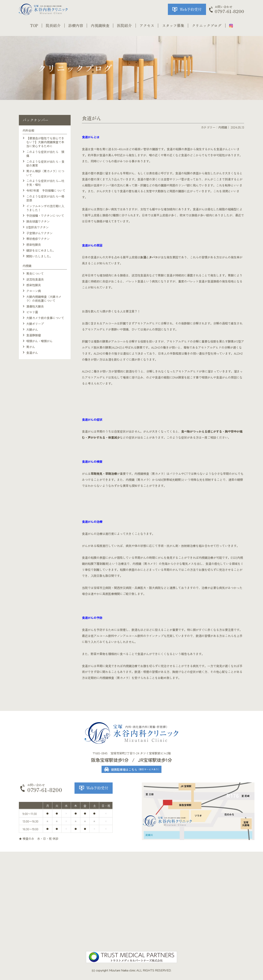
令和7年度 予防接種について (46, 190)
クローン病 (34, 291)
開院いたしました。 (39, 256)
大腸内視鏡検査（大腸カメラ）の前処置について (44, 298)
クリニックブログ (207, 25)
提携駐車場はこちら (136, 769)
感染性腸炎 (34, 244)
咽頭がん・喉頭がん (39, 341)
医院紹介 (124, 25)
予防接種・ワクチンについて (45, 215)
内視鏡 (223, 127)
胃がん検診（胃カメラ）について (45, 173)
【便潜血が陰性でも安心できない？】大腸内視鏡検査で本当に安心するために (45, 142)
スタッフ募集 (173, 25)
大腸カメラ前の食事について (45, 318)
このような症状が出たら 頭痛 (45, 154)
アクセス (147, 25)
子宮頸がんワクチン (39, 233)
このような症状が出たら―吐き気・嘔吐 (45, 183)
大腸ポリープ (35, 324)
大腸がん (32, 329)
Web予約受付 (191, 9)
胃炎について (35, 273)
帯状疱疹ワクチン (38, 239)
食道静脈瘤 (34, 335)
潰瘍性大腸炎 (35, 306)
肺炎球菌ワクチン (38, 221)
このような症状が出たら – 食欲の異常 (45, 163)
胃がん (31, 347)
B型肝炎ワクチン (37, 227)
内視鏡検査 (100, 25)
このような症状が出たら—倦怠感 (45, 198)
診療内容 (76, 25)
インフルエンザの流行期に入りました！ (45, 208)
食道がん (32, 353)
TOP (34, 25)
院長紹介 (53, 25)
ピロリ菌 (32, 312)
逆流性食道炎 (35, 279)
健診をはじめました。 (41, 250)
